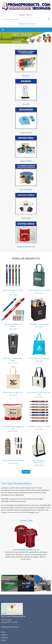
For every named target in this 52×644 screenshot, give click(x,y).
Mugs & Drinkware (26, 247)
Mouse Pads (26, 161)
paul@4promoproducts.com (27, 24)
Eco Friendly (26, 190)
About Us (4, 635)
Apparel (26, 75)
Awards (26, 104)
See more (26, 472)
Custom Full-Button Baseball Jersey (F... (26, 550)
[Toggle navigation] (3, 30)
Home (3, 632)
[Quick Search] (24, 19)
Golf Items (26, 218)
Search (3, 640)
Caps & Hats (26, 133)
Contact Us (5, 638)
